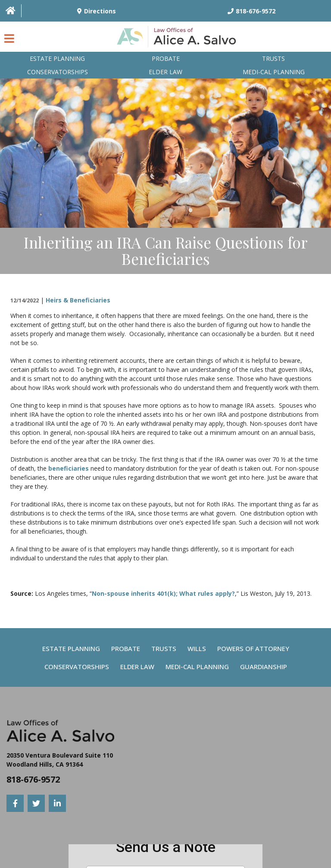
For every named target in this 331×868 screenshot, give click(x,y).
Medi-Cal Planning (197, 667)
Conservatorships (58, 72)
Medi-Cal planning (274, 72)
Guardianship (264, 667)
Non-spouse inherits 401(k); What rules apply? (163, 593)
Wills (197, 648)
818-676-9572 (33, 779)
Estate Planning (57, 58)
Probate (166, 58)
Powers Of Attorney (253, 648)
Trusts (273, 58)
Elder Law (165, 72)
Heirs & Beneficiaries (78, 300)
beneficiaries (69, 468)
